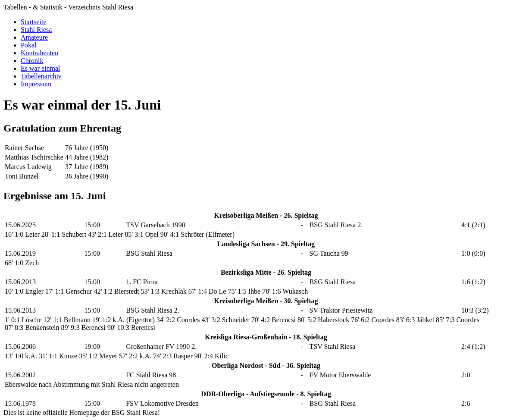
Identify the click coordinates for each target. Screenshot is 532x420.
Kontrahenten (39, 53)
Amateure (34, 37)
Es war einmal (41, 68)
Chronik (32, 61)
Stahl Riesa (36, 30)
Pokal (28, 45)
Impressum (36, 84)
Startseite (34, 22)
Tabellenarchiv (41, 76)
